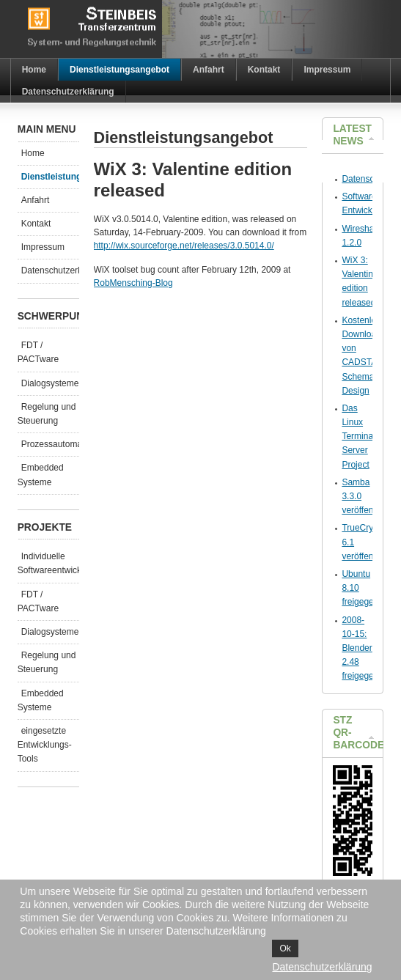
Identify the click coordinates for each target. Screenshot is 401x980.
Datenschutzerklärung (50, 270)
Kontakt (36, 224)
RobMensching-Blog (133, 283)
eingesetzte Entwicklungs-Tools (45, 745)
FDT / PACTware (38, 352)
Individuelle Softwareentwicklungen (48, 563)
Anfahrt (36, 200)
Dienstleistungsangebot (50, 177)
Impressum (43, 247)
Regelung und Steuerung (47, 414)
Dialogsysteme (50, 383)
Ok (285, 948)
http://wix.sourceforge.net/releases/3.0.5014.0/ (184, 246)
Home (33, 153)
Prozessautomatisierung (50, 444)
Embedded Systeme (41, 475)
